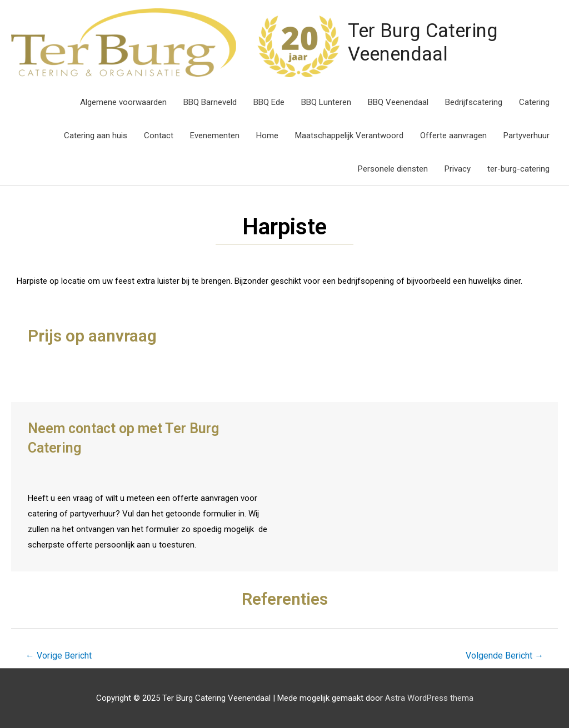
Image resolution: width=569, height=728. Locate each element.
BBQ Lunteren (326, 102)
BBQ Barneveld (210, 102)
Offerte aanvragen (453, 135)
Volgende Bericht (505, 655)
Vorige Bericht (59, 655)
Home (267, 135)
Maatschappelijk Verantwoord (349, 135)
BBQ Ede (269, 102)
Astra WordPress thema (429, 697)
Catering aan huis (96, 135)
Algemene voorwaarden (123, 102)
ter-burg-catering (518, 168)
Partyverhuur (526, 135)
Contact (159, 135)
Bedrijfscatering (474, 102)
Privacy (458, 168)
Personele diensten (393, 168)
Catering (534, 102)
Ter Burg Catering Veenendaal (421, 42)
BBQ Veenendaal (398, 102)
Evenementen (215, 135)
